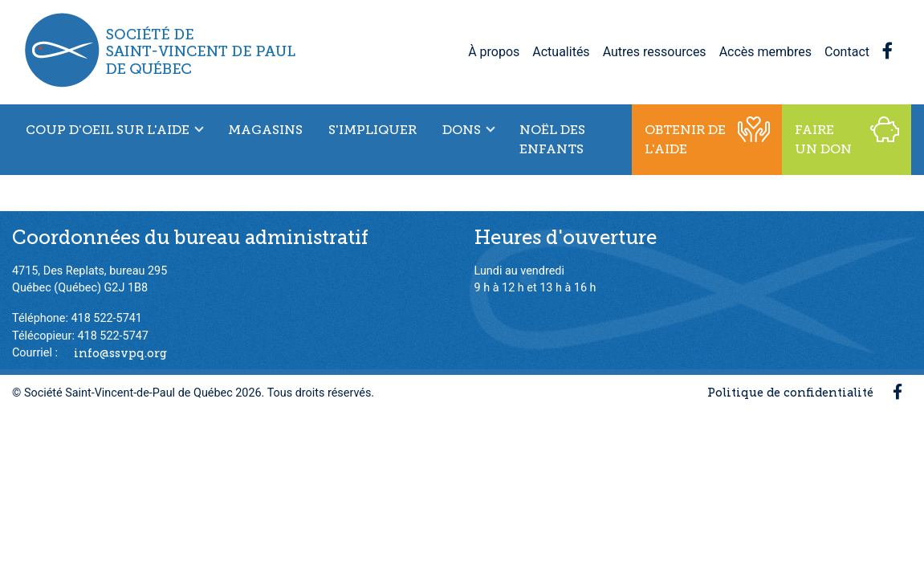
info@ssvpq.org (120, 352)
